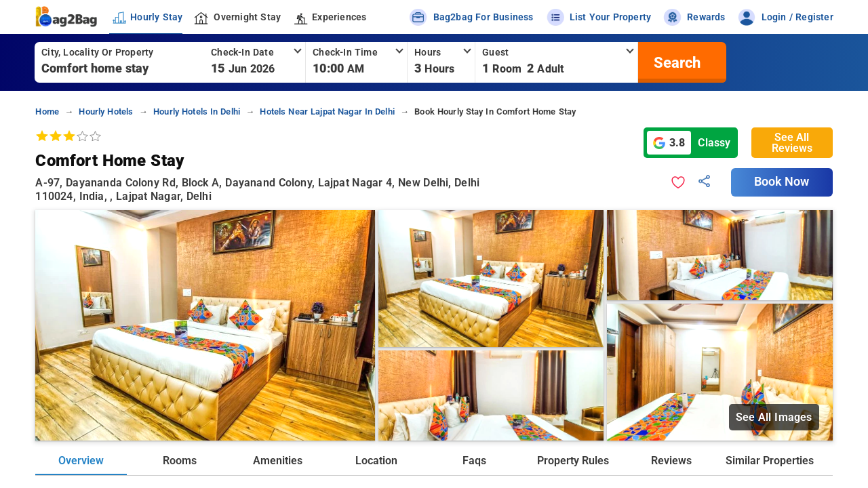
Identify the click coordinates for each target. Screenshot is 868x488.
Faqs (474, 461)
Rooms (180, 461)
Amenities (278, 461)
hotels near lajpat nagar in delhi (327, 111)
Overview (81, 461)
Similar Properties (770, 461)
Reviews (671, 461)
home (47, 111)
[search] (675, 62)
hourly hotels (106, 111)
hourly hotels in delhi (197, 111)
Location (376, 461)
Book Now (782, 182)
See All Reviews (792, 143)
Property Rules (573, 461)
